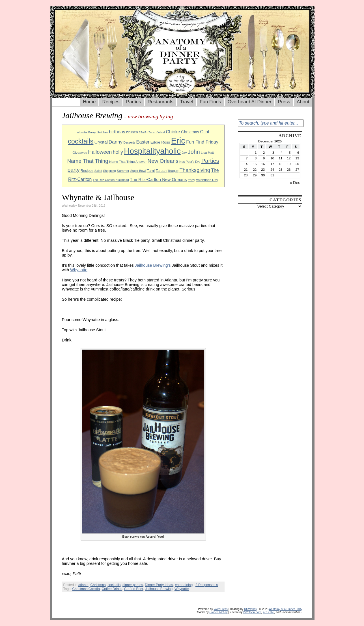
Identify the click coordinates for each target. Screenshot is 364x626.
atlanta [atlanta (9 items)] (82, 132)
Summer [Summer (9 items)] (123, 171)
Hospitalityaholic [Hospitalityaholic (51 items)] (152, 151)
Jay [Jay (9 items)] (184, 152)
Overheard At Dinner (250, 102)
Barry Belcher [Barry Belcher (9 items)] (98, 132)
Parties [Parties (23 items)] (210, 161)
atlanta (83, 585)
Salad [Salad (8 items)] (98, 171)
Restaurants (161, 102)
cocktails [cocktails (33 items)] (81, 141)
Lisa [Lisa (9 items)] (204, 152)
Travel (187, 102)
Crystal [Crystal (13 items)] (101, 142)
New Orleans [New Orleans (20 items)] (163, 161)
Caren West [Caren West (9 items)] (156, 132)
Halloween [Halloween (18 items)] (100, 152)
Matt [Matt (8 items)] (211, 153)
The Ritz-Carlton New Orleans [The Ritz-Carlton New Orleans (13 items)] (158, 179)
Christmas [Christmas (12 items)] (190, 132)
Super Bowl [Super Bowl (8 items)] (138, 171)
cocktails (114, 585)
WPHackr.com (252, 612)
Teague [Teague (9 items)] (173, 171)
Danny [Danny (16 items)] (116, 142)
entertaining (184, 585)
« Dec (295, 183)
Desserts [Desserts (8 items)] (129, 142)
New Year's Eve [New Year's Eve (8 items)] (190, 162)
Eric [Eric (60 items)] (178, 141)
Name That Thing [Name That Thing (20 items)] (88, 161)
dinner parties (133, 585)
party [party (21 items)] (73, 170)
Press (284, 102)
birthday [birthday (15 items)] (117, 132)
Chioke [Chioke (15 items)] (173, 132)
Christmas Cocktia (86, 589)
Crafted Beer (134, 589)
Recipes (111, 102)
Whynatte (79, 270)
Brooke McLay (219, 612)
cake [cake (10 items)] (143, 132)
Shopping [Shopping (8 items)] (109, 171)
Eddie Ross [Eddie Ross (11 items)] (160, 142)
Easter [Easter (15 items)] (143, 142)
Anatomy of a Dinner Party (286, 609)
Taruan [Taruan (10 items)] (161, 171)
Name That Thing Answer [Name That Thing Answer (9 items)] (128, 162)
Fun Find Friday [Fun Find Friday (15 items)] (202, 142)
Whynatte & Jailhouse (98, 197)
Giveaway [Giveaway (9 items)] (80, 152)
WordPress (221, 609)
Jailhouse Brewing (159, 589)
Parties (134, 102)
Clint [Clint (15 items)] (205, 132)
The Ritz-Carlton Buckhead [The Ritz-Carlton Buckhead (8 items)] (111, 180)
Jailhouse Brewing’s (153, 265)
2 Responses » (207, 585)
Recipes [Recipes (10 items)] (87, 171)
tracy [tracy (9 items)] (191, 180)
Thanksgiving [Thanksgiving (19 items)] (195, 170)
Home (89, 102)
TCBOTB (269, 612)
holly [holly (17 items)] (118, 152)
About (303, 102)
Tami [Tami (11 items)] (151, 171)
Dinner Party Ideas (159, 585)
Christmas (98, 585)
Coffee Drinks (112, 589)
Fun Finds (210, 102)
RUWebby (250, 609)
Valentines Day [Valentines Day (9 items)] (207, 180)
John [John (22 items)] (194, 152)
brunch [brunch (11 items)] (132, 132)
